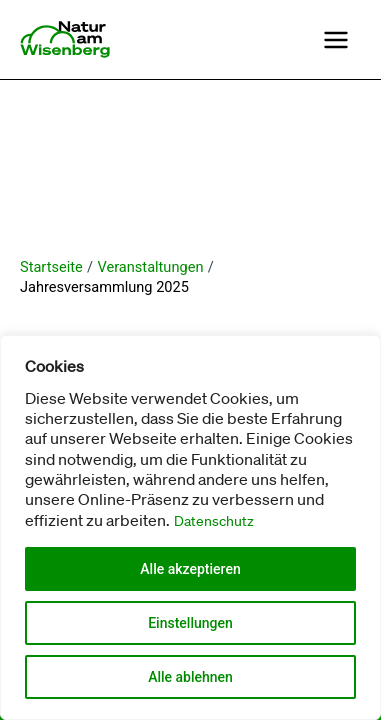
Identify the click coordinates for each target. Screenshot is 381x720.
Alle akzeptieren (190, 569)
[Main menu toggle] (336, 40)
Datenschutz (214, 521)
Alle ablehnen (190, 677)
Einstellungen (190, 623)
